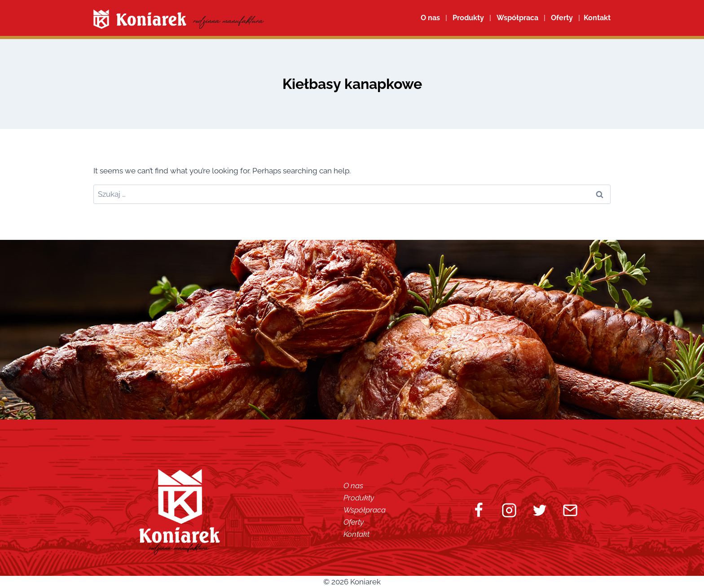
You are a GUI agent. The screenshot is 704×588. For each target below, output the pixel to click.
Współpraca (517, 18)
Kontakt (356, 534)
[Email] (570, 510)
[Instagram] (509, 510)
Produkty (359, 498)
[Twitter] (540, 510)
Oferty (354, 522)
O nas (430, 18)
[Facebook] (479, 510)
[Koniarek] (179, 19)
